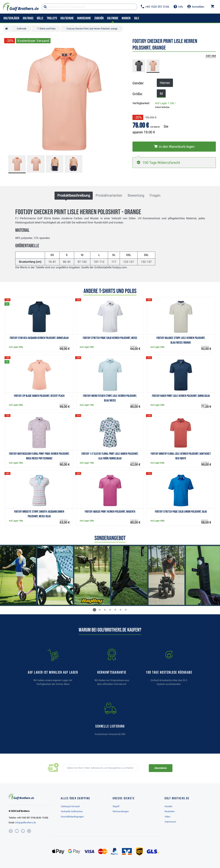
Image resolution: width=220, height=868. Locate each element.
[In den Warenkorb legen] (174, 147)
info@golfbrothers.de (26, 823)
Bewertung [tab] (136, 195)
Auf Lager (165, 103)
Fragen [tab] (155, 195)
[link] (169, 669)
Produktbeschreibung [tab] (74, 195)
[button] (94, 610)
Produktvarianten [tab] (109, 195)
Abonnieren (161, 768)
